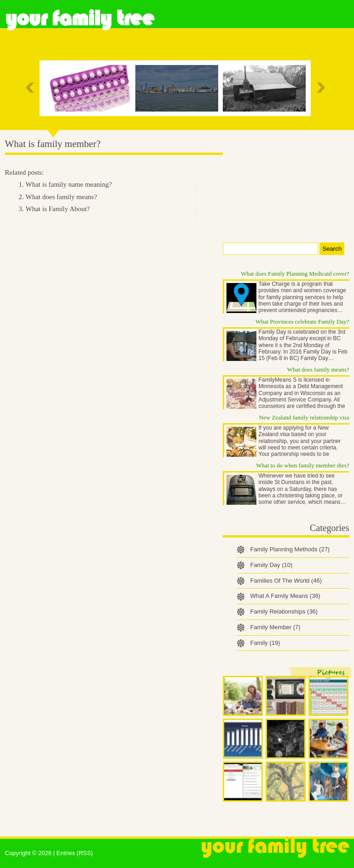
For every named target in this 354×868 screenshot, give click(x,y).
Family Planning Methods (290, 549)
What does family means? (61, 197)
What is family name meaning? (69, 184)
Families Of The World (286, 581)
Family (265, 643)
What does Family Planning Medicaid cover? (295, 274)
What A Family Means (285, 596)
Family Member (276, 627)
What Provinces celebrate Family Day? (302, 322)
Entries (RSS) (74, 853)
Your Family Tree (79, 18)
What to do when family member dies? (302, 465)
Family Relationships (284, 611)
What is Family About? (58, 209)
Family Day (272, 565)
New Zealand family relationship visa (304, 417)
